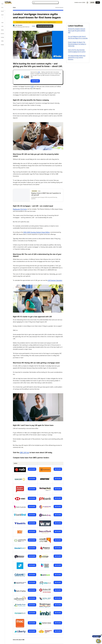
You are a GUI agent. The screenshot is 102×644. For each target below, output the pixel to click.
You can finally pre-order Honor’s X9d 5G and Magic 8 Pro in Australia (80, 38)
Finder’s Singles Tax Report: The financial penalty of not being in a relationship (79, 44)
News (21, 8)
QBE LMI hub (27, 454)
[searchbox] (48, 2)
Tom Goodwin (22, 26)
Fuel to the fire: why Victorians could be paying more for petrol (79, 51)
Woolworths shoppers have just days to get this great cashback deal (79, 31)
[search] (49, 3)
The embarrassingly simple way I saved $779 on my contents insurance (79, 58)
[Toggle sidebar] (5, 9)
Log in (92, 2)
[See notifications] (87, 3)
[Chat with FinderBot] (99, 641)
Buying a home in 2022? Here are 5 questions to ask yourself (48, 196)
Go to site (34, 471)
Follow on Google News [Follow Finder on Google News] (49, 27)
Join (98, 2)
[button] (2, 3)
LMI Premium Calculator (57, 282)
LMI (35, 88)
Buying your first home (22, 211)
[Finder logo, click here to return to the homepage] (14, 2)
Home (17, 8)
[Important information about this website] (62, 8)
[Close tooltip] (101, 635)
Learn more (38, 83)
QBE (42, 73)
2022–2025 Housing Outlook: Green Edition (39, 234)
